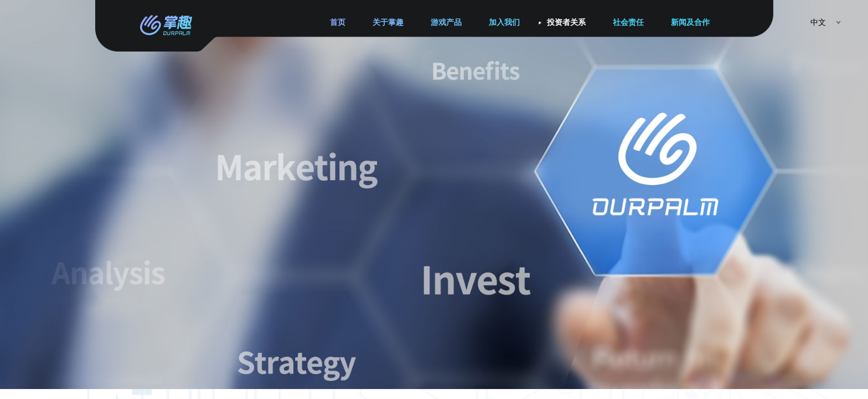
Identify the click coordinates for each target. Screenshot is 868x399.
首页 (338, 22)
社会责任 (628, 22)
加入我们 (504, 22)
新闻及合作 (690, 22)
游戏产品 (446, 22)
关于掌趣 (388, 22)
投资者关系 (566, 22)
